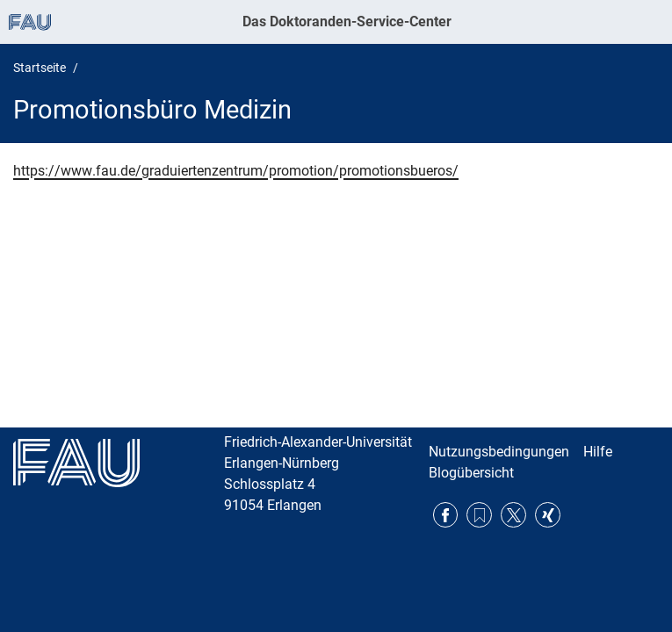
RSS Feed (479, 515)
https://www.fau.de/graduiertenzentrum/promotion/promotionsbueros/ (236, 171)
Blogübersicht (471, 473)
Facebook (446, 515)
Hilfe (598, 452)
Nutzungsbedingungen (499, 452)
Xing (548, 515)
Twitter (513, 515)
